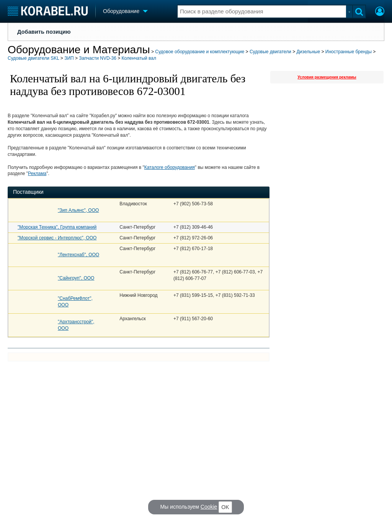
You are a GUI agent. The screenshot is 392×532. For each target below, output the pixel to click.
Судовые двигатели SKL (33, 58)
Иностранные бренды (349, 52)
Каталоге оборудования (170, 167)
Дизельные (308, 52)
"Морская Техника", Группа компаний (57, 227)
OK (225, 507)
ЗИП (69, 58)
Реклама (37, 174)
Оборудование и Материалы (79, 50)
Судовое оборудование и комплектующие (200, 52)
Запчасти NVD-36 (98, 58)
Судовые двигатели (270, 52)
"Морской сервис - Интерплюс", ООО (57, 238)
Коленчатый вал (139, 58)
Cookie (209, 507)
